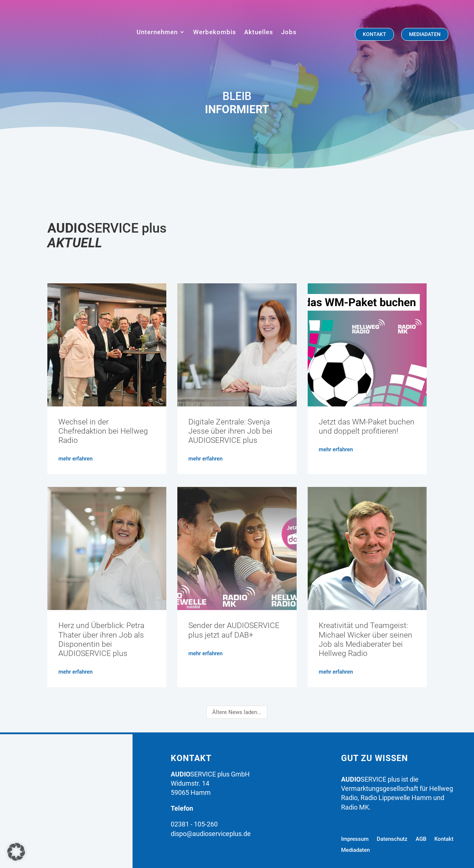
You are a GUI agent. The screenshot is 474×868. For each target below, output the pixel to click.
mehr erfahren (75, 459)
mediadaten (425, 34)
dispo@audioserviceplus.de (211, 834)
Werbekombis (215, 32)
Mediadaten (355, 850)
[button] (16, 852)
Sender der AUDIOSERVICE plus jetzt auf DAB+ (234, 630)
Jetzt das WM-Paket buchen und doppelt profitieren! (367, 426)
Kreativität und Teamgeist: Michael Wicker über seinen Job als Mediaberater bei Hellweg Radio (366, 639)
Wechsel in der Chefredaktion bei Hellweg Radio (103, 431)
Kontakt (375, 34)
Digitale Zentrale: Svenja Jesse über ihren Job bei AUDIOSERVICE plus (230, 431)
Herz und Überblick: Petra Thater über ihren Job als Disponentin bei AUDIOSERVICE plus (101, 639)
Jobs (289, 32)
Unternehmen (157, 32)
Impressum (355, 839)
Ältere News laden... (237, 712)
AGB (421, 839)
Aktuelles (259, 32)
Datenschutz (392, 839)
